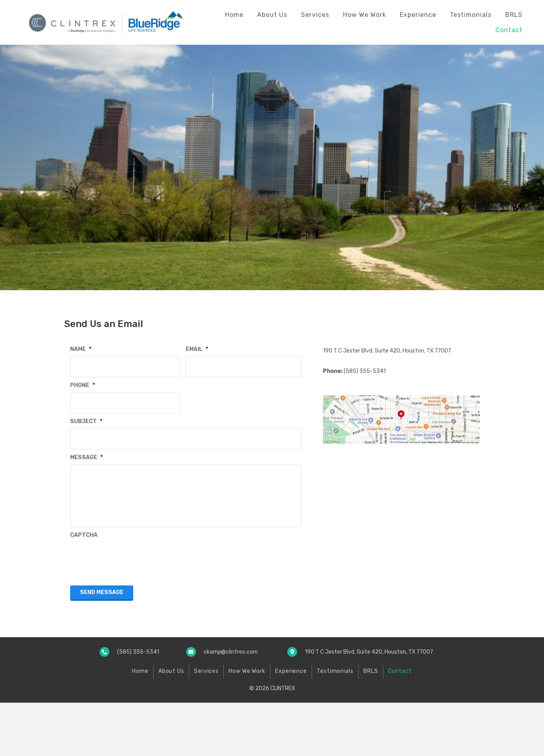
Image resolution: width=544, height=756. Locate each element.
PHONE (83, 382)
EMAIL (197, 349)
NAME (81, 349)
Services (206, 724)
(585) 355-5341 (365, 371)
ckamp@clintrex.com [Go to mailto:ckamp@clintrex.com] (231, 705)
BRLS (371, 724)
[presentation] (130, 611)
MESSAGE (86, 448)
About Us (171, 724)
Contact (400, 724)
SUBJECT (86, 415)
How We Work (247, 724)
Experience (291, 724)
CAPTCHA (84, 588)
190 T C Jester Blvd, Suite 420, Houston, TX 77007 (387, 351)
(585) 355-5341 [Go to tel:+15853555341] (138, 705)
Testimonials (335, 724)
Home (140, 724)
